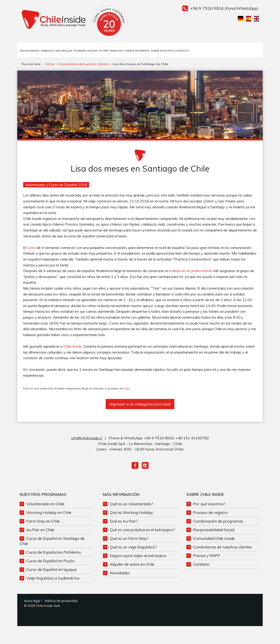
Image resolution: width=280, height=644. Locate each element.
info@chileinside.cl (87, 439)
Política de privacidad (61, 602)
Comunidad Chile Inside (214, 539)
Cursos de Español (137, 51)
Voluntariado (30, 51)
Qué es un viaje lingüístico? (133, 548)
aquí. (127, 389)
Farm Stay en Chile (43, 522)
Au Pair (104, 51)
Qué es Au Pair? (124, 522)
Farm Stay (116, 51)
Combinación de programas (218, 522)
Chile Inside (73, 347)
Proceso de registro (210, 513)
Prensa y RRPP (207, 557)
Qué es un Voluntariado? (131, 505)
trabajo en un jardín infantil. (191, 272)
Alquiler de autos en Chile (132, 565)
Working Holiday (86, 51)
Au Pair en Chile (40, 531)
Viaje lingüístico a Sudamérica (53, 579)
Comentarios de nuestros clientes (222, 548)
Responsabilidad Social (214, 531)
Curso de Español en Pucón (50, 562)
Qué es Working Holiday (131, 513)
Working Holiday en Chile (49, 513)
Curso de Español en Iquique (51, 570)
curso (31, 248)
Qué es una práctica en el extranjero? (142, 531)
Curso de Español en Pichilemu (54, 553)
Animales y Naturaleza (57, 51)
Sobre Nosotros (162, 51)
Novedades (120, 574)
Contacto (182, 51)
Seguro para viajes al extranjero (138, 557)
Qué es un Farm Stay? (129, 539)
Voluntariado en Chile (45, 505)
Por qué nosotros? (209, 505)
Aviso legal (32, 602)
